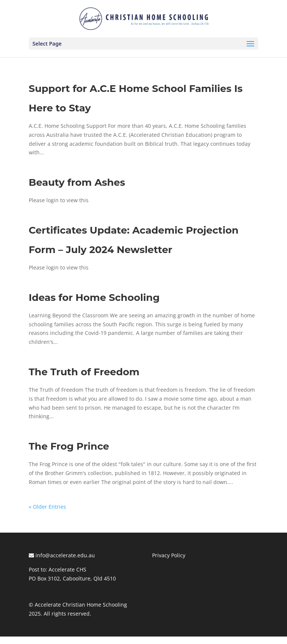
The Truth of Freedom (84, 372)
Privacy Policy (169, 555)
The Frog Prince (69, 446)
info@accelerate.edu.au (62, 555)
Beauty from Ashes (77, 182)
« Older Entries (47, 507)
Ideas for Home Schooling (94, 298)
